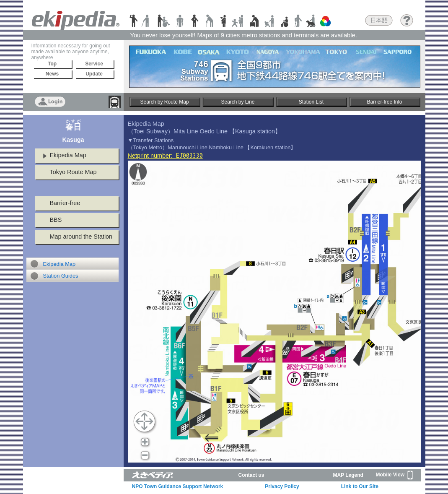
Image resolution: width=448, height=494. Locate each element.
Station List (311, 102)
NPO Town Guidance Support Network (178, 486)
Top (52, 64)
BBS (56, 220)
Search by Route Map (164, 102)
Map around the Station (81, 237)
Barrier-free (65, 203)
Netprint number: (165, 156)
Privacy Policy (282, 486)
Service (94, 64)
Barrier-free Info (384, 102)
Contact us (251, 475)
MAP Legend (348, 475)
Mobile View (395, 475)
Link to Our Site (360, 486)
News (52, 74)
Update (94, 74)
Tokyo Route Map (73, 172)
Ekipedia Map (68, 155)
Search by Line (238, 102)
